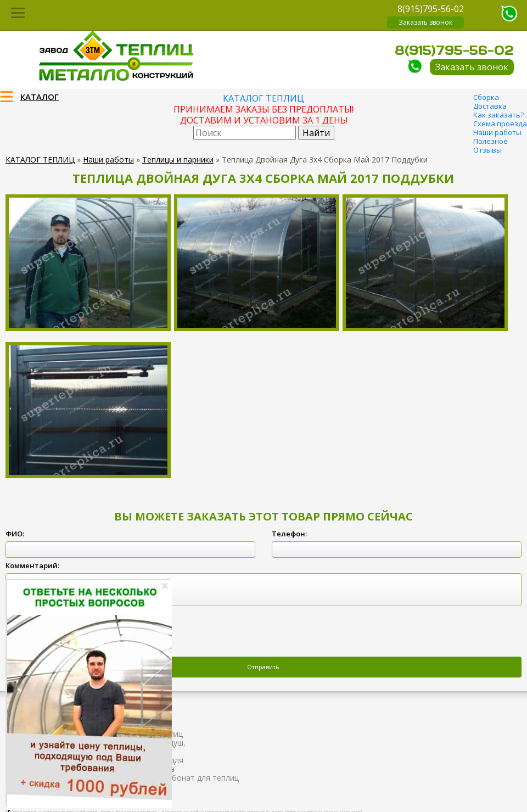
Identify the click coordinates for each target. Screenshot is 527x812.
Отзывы (487, 150)
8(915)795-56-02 (431, 9)
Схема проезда (500, 124)
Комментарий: (32, 565)
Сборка (486, 97)
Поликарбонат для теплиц (189, 778)
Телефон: (289, 534)
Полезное (490, 141)
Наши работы (497, 132)
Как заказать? (498, 115)
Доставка (490, 106)
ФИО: (15, 534)
